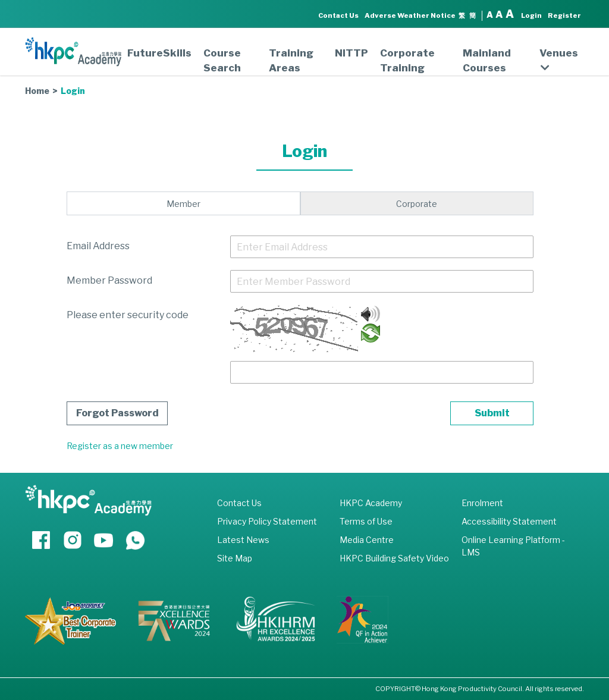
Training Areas (291, 60)
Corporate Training (407, 60)
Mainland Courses (487, 60)
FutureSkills (159, 53)
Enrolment (482, 503)
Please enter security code (128, 315)
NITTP (351, 53)
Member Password (109, 280)
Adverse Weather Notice (410, 15)
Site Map (235, 558)
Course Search (222, 60)
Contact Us (338, 15)
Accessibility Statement (509, 521)
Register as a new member (120, 446)
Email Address (98, 246)
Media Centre (367, 540)
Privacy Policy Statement (267, 521)
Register (564, 15)
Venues (559, 60)
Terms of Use (366, 521)
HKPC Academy (371, 503)
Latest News (243, 540)
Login (531, 15)
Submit (492, 413)
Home (37, 91)
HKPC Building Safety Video (394, 558)
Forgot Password (117, 413)
